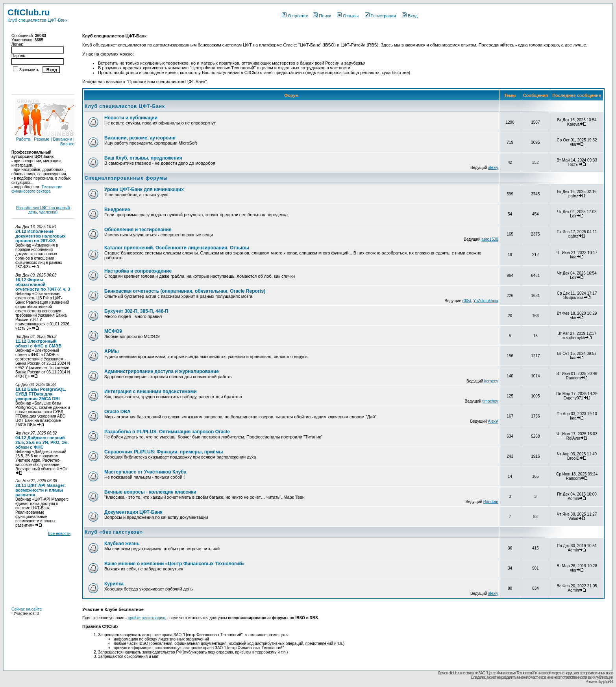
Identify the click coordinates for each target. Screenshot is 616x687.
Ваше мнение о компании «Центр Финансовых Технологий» (175, 564)
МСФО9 (113, 331)
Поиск (322, 16)
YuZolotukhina (486, 301)
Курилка (114, 584)
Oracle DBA (117, 412)
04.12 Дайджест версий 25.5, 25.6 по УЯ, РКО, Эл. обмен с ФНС (42, 442)
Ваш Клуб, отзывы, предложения (143, 158)
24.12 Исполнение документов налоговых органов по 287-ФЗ (41, 236)
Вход (410, 16)
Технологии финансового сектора (37, 189)
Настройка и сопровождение (138, 271)
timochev (490, 401)
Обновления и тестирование (138, 230)
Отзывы (348, 16)
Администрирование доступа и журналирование (162, 371)
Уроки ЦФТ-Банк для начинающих (144, 189)
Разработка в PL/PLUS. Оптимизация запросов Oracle (167, 432)
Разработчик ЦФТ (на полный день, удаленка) (43, 210)
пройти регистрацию (147, 618)
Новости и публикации (131, 118)
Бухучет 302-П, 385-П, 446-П (136, 311)
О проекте (295, 16)
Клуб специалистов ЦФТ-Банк (125, 106)
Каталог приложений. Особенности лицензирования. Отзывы (177, 248)
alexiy (493, 168)
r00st (467, 301)
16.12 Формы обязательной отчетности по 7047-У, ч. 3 (43, 284)
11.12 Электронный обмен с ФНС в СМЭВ (38, 343)
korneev (491, 381)
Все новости (59, 534)
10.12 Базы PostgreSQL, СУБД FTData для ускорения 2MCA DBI (41, 394)
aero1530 (490, 239)
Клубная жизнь (122, 544)
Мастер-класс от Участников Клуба (145, 472)
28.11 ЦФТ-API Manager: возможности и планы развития (41, 490)
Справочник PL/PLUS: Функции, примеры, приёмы (164, 452)
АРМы (112, 351)
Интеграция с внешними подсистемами (151, 392)
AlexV (493, 421)
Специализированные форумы (126, 178)
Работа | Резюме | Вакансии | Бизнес (45, 139)
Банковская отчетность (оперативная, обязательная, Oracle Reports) (185, 291)
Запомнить (29, 70)
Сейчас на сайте (27, 609)
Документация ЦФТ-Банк (133, 512)
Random (491, 502)
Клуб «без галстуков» (114, 532)
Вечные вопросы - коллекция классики (150, 492)
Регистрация (380, 16)
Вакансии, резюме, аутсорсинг (140, 138)
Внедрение (117, 210)
